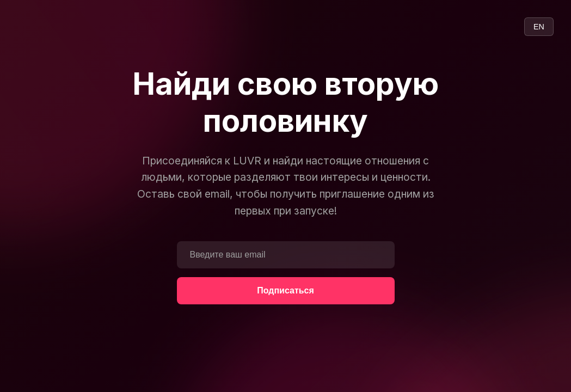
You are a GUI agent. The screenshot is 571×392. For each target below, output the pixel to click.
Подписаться (285, 290)
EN (539, 27)
